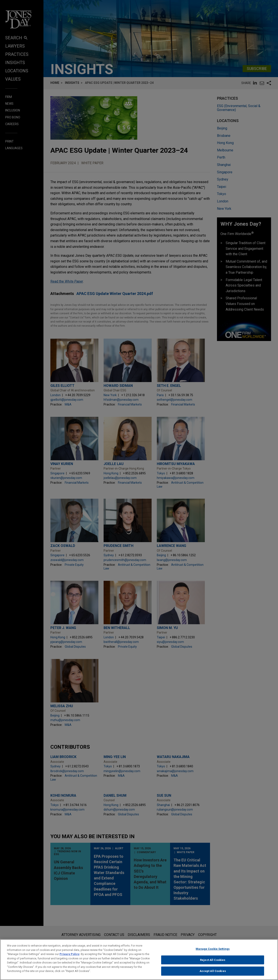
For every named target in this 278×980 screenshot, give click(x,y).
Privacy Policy (69, 958)
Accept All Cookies (213, 975)
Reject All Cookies (213, 964)
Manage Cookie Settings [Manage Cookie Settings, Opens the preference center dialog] (213, 953)
